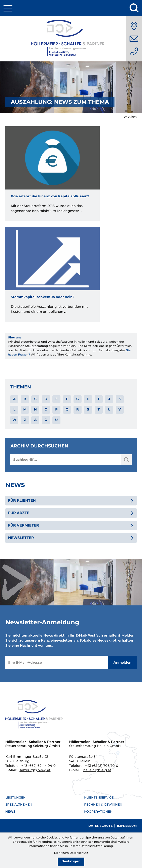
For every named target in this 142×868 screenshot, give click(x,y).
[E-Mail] (57, 662)
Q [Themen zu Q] (67, 410)
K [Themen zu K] (120, 399)
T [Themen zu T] (99, 410)
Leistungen (15, 797)
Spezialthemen (19, 804)
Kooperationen (98, 811)
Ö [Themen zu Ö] (46, 420)
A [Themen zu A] (14, 399)
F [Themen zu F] (67, 399)
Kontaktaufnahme (78, 355)
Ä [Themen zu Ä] (35, 420)
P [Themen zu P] (56, 410)
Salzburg (101, 342)
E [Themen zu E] (57, 399)
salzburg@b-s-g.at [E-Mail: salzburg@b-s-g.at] (35, 770)
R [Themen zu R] (78, 410)
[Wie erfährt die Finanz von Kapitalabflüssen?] (52, 174)
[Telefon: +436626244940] (134, 51)
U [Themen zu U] (109, 410)
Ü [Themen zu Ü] (57, 420)
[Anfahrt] (134, 26)
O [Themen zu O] (46, 410)
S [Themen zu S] (88, 410)
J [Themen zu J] (109, 399)
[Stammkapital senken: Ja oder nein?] (52, 274)
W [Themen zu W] (14, 420)
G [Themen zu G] (78, 399)
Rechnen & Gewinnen (103, 804)
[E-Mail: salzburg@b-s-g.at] (134, 39)
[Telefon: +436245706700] (102, 766)
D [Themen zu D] (46, 399)
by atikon (130, 117)
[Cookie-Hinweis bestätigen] (71, 862)
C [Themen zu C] (35, 399)
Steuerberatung (37, 346)
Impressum (127, 826)
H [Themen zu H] (88, 399)
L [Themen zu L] (14, 410)
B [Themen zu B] (25, 399)
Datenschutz (101, 826)
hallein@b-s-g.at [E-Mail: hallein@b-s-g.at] (97, 770)
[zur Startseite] (71, 39)
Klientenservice (99, 797)
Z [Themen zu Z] (25, 420)
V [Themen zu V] (120, 410)
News (10, 811)
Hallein (82, 342)
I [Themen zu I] (99, 399)
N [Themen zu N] (35, 410)
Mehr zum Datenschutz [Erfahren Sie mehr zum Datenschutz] (71, 853)
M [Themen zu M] (25, 410)
